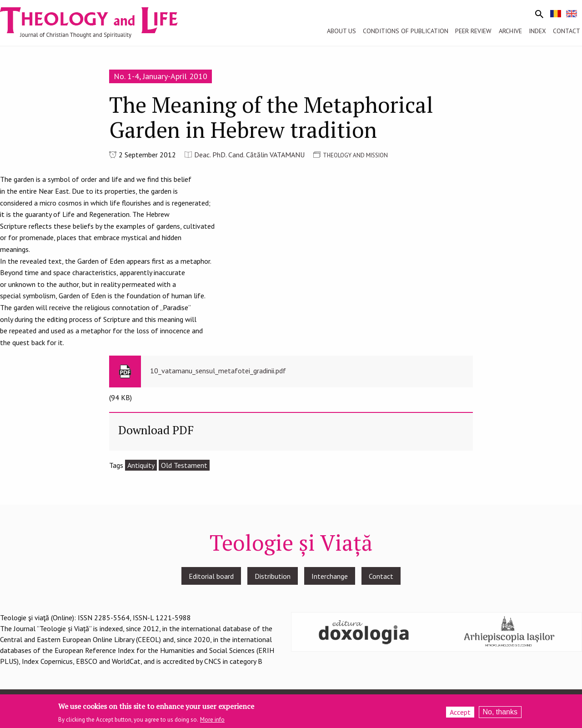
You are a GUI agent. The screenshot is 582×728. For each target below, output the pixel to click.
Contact (381, 576)
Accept (460, 713)
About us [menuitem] (341, 31)
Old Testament (184, 465)
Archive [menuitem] (510, 31)
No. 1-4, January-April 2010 (161, 76)
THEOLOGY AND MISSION (355, 155)
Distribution (273, 576)
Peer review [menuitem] (473, 31)
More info (212, 720)
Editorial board (211, 576)
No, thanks (500, 712)
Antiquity (141, 465)
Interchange (330, 576)
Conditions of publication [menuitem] (406, 31)
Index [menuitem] (537, 31)
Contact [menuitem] (567, 31)
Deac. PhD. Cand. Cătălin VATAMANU (249, 155)
